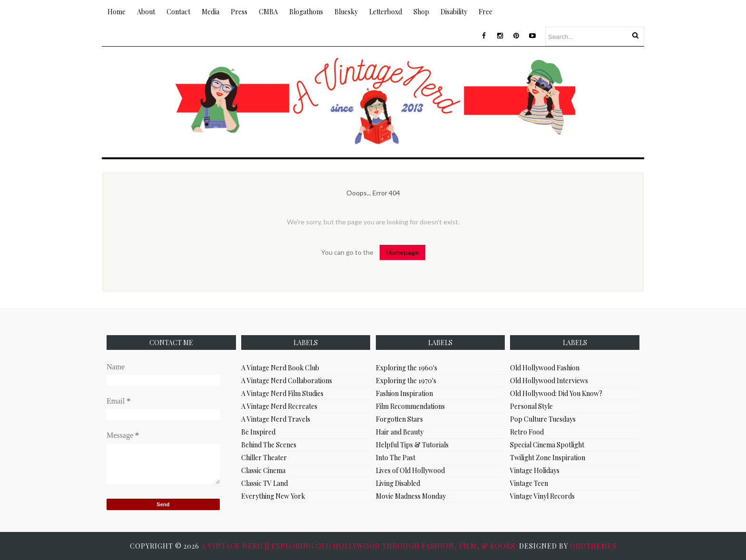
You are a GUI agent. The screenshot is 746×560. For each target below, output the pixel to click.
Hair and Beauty (400, 432)
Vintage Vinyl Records (542, 496)
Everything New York (273, 496)
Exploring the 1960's (407, 368)
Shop (421, 12)
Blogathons (306, 12)
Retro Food (527, 432)
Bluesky (346, 12)
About (146, 12)
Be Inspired (258, 432)
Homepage (402, 252)
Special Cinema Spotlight (547, 445)
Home (117, 12)
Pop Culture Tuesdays (543, 419)
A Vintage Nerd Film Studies (282, 393)
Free (486, 12)
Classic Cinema (263, 470)
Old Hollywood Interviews (549, 381)
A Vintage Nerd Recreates (279, 406)
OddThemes (593, 546)
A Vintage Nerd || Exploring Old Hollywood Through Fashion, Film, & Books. (360, 546)
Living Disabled (398, 483)
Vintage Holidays (535, 470)
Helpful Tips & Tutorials (412, 445)
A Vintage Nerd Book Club (280, 368)
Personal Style (531, 406)
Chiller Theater (264, 458)
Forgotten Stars (399, 419)
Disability (454, 12)
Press (239, 12)
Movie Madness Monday (411, 496)
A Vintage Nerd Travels (276, 419)
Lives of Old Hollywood (410, 470)
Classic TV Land (265, 483)
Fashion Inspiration (404, 393)
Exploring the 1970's (406, 381)
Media (211, 12)
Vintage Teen (529, 483)
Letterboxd (386, 12)
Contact (178, 12)
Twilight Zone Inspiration (548, 458)
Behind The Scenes (269, 445)
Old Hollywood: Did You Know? (556, 393)
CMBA (268, 12)
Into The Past (396, 458)
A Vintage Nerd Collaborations (287, 381)
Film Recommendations (410, 406)
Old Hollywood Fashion (545, 368)
